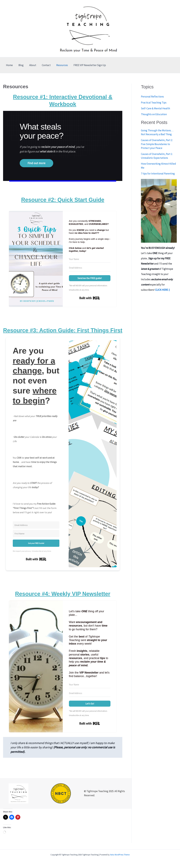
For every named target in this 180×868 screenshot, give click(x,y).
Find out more (36, 163)
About (31, 65)
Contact (45, 65)
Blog (20, 65)
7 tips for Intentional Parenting (158, 174)
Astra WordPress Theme (120, 855)
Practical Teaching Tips (154, 103)
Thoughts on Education (154, 114)
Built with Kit (90, 298)
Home (9, 65)
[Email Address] (90, 268)
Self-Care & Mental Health (155, 108)
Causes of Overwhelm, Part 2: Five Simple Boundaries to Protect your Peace (157, 144)
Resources (60, 65)
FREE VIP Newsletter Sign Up (87, 65)
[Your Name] (90, 259)
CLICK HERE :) (162, 290)
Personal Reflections (152, 97)
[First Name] (36, 533)
